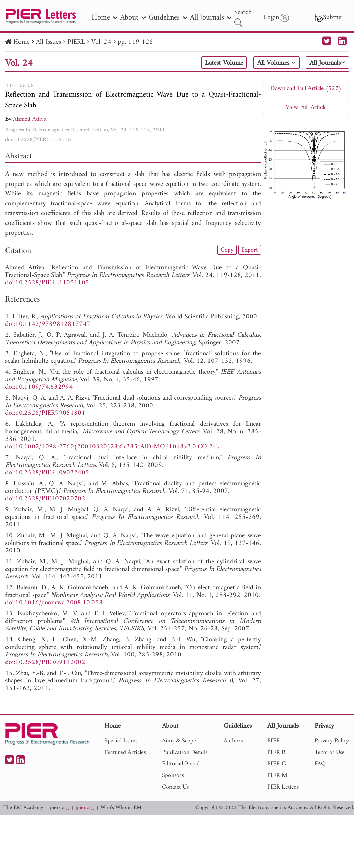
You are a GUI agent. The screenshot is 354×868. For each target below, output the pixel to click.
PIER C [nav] (277, 764)
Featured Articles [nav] (125, 752)
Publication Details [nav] (185, 752)
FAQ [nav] (320, 764)
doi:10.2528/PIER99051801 (45, 413)
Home (21, 42)
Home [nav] (105, 18)
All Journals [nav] (211, 18)
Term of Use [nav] (330, 752)
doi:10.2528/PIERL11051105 (40, 140)
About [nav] (133, 18)
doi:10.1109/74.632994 (39, 387)
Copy (227, 250)
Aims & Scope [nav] (179, 741)
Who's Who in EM (121, 808)
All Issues (48, 42)
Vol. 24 (101, 42)
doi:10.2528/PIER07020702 (45, 499)
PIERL (76, 42)
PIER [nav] (274, 741)
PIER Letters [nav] (283, 787)
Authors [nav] (233, 741)
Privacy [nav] (324, 726)
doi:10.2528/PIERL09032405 (47, 473)
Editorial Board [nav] (181, 764)
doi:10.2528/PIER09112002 (45, 662)
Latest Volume (224, 63)
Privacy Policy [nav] (332, 741)
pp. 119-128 (135, 42)
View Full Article (306, 107)
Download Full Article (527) (306, 88)
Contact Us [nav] (175, 787)
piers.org (59, 808)
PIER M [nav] (277, 775)
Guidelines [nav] (168, 18)
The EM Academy (23, 808)
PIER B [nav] (276, 752)
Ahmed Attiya (30, 119)
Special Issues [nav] (121, 741)
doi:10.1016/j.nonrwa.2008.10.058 (54, 603)
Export (250, 250)
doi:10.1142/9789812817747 (48, 324)
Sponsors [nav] (173, 775)
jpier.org (85, 808)
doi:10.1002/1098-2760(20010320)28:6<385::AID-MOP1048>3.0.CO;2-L (112, 447)
